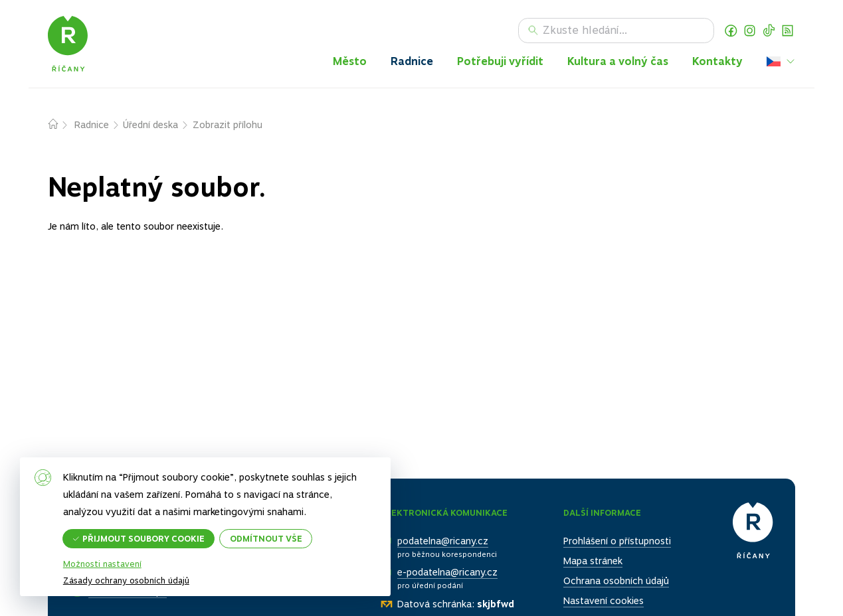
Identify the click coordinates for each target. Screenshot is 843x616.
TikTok (769, 31)
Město (350, 61)
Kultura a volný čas (618, 61)
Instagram (750, 31)
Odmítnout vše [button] (267, 538)
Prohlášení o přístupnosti (617, 541)
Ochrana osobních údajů (616, 581)
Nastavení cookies (604, 601)
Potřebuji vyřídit (500, 61)
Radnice (412, 61)
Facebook (731, 31)
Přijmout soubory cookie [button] (144, 538)
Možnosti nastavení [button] (102, 565)
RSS (788, 31)
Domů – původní (61, 125)
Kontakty (717, 61)
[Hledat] (616, 31)
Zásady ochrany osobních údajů (126, 580)
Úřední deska (150, 125)
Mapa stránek (593, 561)
